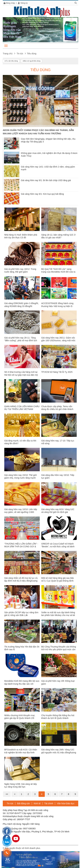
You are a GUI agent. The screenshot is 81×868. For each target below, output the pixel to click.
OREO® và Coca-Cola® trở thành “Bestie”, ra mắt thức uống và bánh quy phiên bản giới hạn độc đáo (58, 546)
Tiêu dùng (40, 70)
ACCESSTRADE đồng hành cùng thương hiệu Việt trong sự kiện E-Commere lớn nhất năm (57, 306)
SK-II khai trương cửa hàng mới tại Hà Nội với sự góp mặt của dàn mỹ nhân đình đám (21, 375)
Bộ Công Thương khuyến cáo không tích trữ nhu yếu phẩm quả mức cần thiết (59, 649)
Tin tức (20, 54)
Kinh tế (37, 803)
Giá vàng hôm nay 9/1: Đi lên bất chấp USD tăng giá (46, 180)
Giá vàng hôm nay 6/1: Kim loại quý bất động (42, 194)
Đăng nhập (9, 3)
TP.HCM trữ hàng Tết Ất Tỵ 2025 (57, 372)
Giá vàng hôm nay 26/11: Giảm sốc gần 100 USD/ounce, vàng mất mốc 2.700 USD (58, 340)
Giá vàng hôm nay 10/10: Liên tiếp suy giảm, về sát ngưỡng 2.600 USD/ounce (21, 512)
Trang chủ (8, 54)
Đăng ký (23, 3)
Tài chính (49, 803)
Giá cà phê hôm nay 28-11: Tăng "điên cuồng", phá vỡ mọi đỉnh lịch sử (21, 340)
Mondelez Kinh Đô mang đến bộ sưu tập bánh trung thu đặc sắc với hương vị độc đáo (22, 684)
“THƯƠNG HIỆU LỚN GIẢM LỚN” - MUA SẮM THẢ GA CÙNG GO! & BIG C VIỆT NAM (21, 546)
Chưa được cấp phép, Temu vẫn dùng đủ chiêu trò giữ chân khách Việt (57, 409)
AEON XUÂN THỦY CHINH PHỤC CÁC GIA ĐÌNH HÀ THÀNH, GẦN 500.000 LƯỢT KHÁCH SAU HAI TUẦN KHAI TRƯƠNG (38, 132)
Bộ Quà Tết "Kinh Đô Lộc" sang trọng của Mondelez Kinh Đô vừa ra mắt (58, 272)
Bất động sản (24, 803)
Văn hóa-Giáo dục (66, 803)
